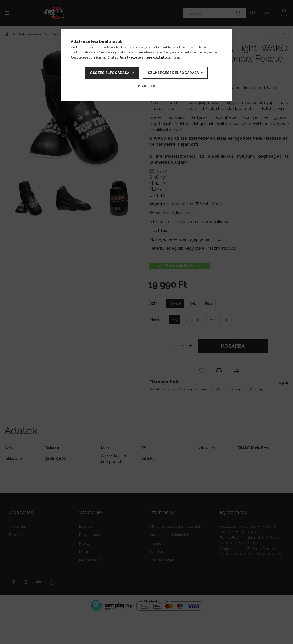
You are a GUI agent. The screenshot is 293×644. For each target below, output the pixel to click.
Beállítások (147, 86)
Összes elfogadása (110, 73)
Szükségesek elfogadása (173, 73)
